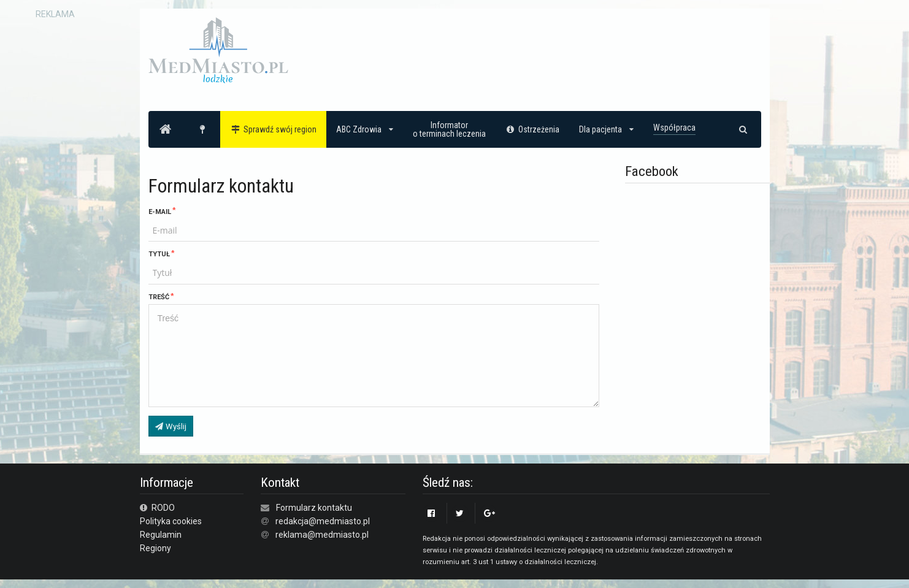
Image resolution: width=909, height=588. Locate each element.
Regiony (155, 548)
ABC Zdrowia (365, 129)
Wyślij (171, 426)
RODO (158, 508)
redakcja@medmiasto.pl (323, 521)
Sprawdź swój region (273, 129)
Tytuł (159, 254)
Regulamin (161, 535)
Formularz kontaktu (314, 508)
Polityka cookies (171, 521)
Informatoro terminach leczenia (449, 129)
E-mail (160, 212)
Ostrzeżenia (533, 129)
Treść (159, 297)
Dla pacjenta (606, 129)
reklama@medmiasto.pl (322, 535)
